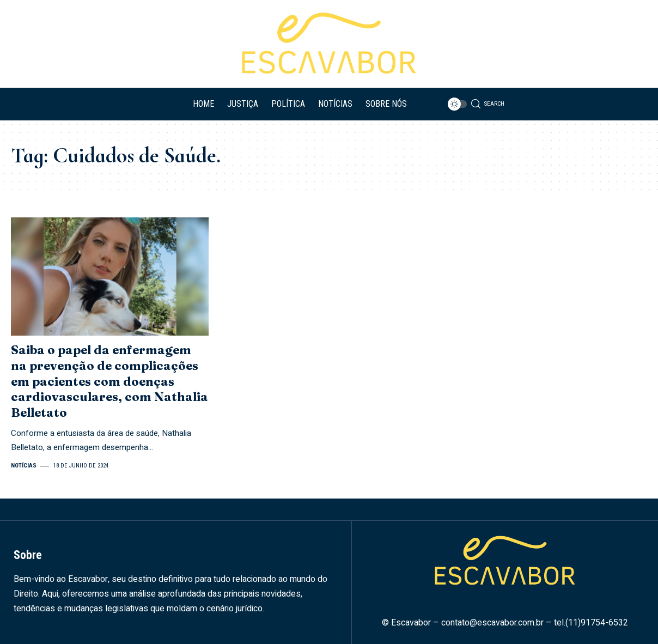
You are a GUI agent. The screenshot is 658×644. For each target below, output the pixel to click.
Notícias (24, 466)
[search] (485, 104)
